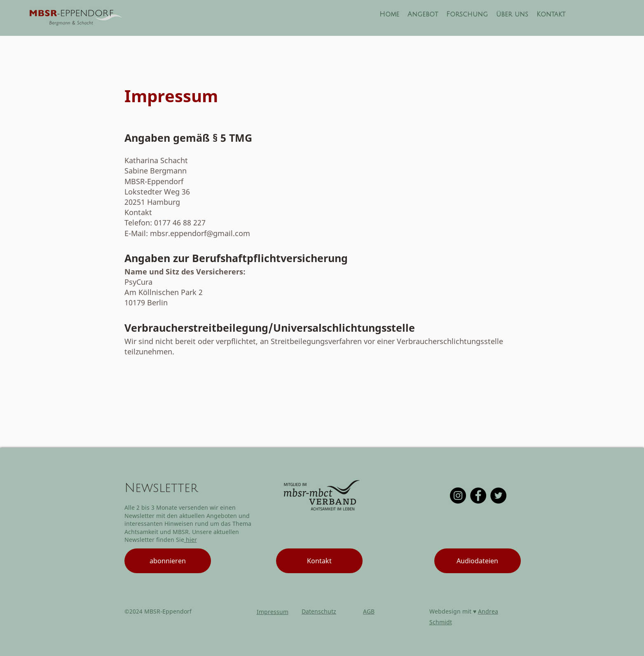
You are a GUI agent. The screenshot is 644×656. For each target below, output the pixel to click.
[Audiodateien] (478, 561)
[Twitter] (498, 496)
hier (191, 540)
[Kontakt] (319, 561)
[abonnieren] (168, 561)
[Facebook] (478, 496)
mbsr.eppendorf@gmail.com (200, 233)
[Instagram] (458, 496)
